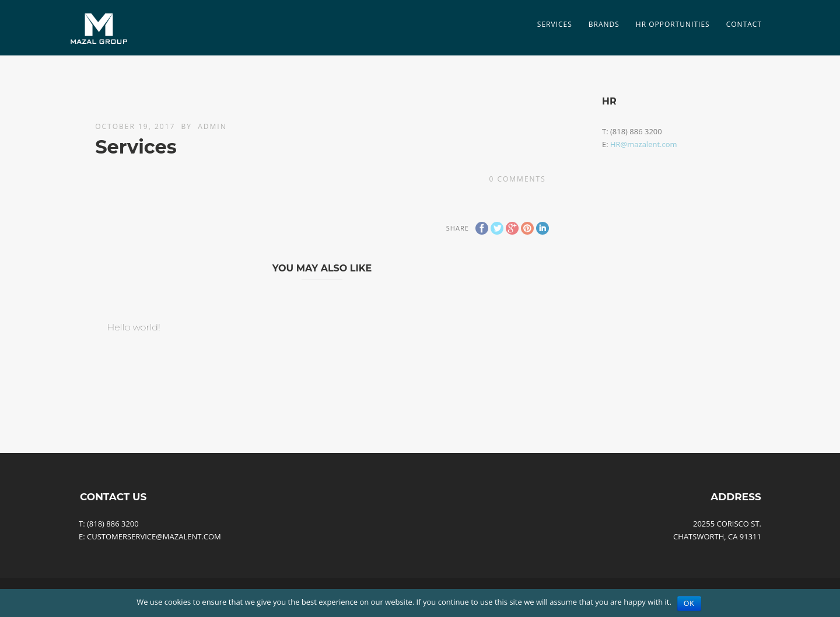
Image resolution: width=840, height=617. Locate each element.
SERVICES (555, 24)
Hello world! (134, 327)
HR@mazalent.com (644, 144)
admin (212, 126)
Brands (604, 24)
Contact (744, 24)
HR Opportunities (673, 24)
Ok (689, 604)
